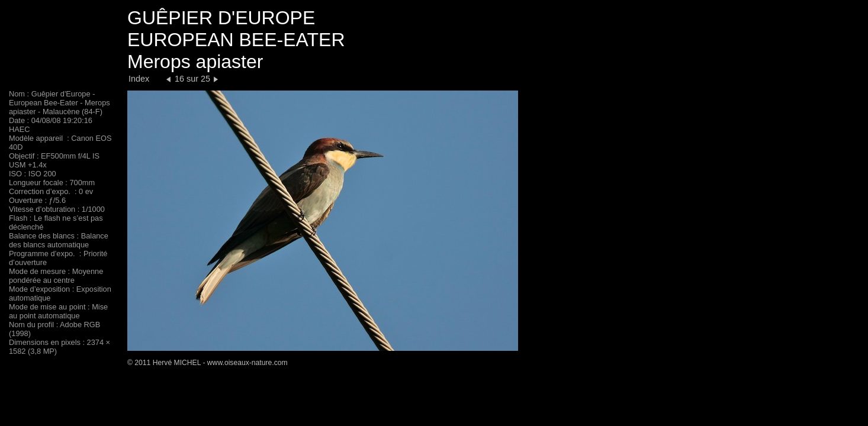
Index (139, 79)
